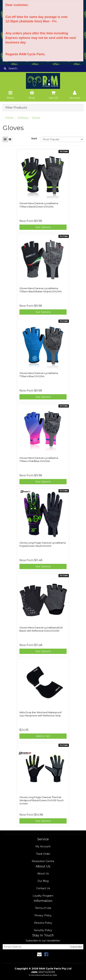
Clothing (23, 118)
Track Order (43, 854)
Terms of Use (43, 908)
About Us (43, 874)
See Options (43, 227)
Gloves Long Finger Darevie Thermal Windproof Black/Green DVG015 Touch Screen (41, 800)
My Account (43, 846)
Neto (55, 975)
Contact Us (43, 888)
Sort (34, 138)
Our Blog (43, 881)
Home (9, 118)
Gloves (36, 118)
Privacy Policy (43, 915)
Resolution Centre (43, 861)
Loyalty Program (43, 896)
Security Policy (43, 930)
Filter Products (16, 108)
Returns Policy (43, 923)
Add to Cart (43, 736)
